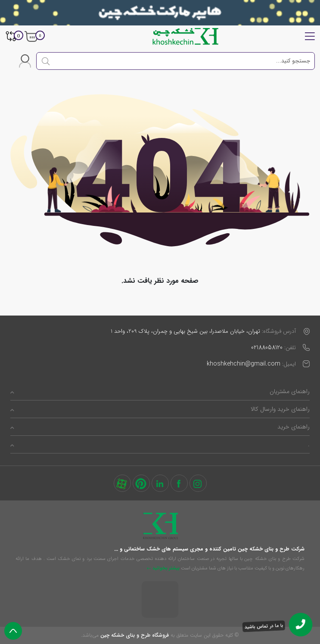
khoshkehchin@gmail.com (244, 364)
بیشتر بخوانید (163, 568)
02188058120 (267, 347)
